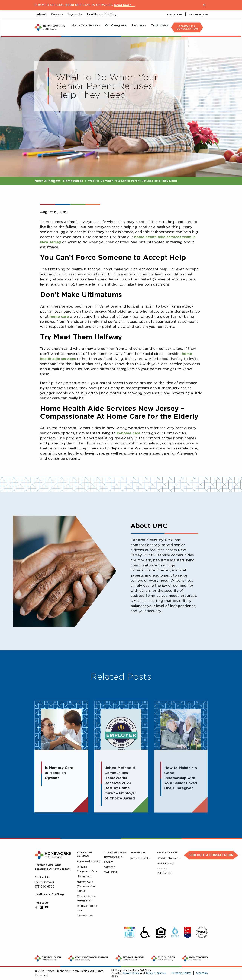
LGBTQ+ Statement (169, 858)
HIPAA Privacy (165, 863)
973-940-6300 (44, 887)
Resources (138, 852)
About (108, 862)
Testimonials (113, 857)
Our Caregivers (115, 852)
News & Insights (140, 858)
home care (59, 316)
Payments (110, 872)
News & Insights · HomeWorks (59, 181)
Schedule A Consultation (187, 27)
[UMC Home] (50, 27)
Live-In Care (84, 877)
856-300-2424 (198, 14)
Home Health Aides (88, 861)
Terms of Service (156, 973)
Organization (167, 852)
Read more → (125, 5)
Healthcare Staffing (49, 894)
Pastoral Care (85, 916)
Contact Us (175, 14)
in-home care (129, 433)
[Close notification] (204, 5)
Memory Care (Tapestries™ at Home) (86, 886)
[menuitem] (86, 27)
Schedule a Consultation (211, 855)
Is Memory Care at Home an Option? (59, 776)
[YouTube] (47, 907)
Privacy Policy (131, 973)
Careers (109, 867)
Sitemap (202, 973)
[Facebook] (36, 907)
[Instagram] (41, 907)
